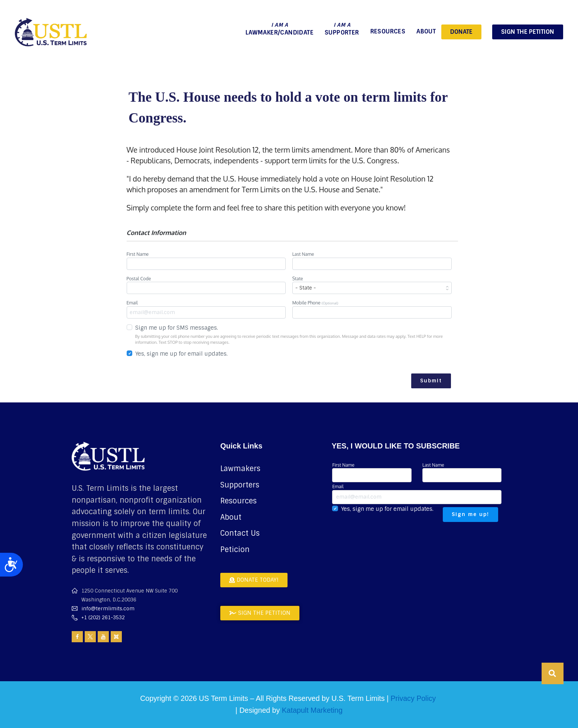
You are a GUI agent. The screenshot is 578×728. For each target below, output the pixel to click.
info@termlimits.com (108, 609)
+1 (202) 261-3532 (103, 618)
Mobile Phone (372, 309)
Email (206, 309)
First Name (206, 260)
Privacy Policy (413, 698)
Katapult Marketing (312, 710)
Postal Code (206, 285)
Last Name (372, 260)
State (372, 285)
